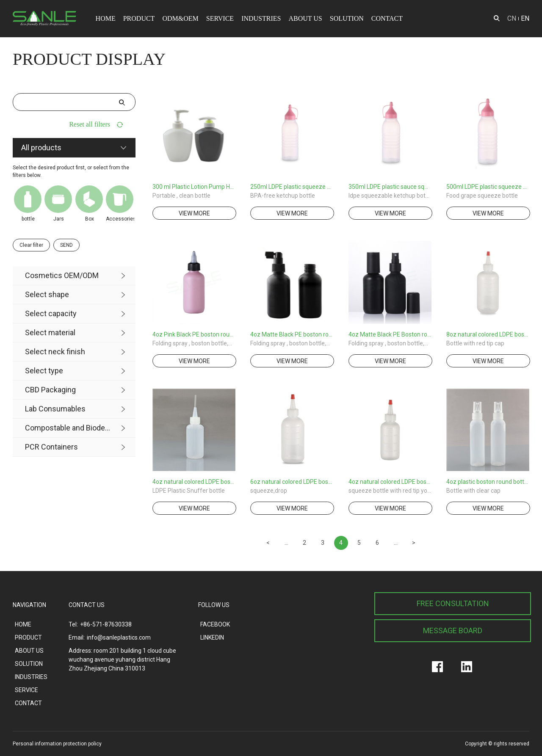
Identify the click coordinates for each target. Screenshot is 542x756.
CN (512, 18)
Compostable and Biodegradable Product (68, 428)
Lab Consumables (55, 409)
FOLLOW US (214, 605)
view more (194, 213)
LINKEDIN (212, 637)
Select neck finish (55, 352)
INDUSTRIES (261, 18)
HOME (106, 18)
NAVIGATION (29, 605)
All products (41, 148)
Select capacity (51, 313)
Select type (44, 371)
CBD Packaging (50, 390)
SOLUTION (347, 18)
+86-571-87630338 (106, 624)
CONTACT (387, 18)
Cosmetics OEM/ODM (62, 275)
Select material (50, 332)
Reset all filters (90, 124)
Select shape (47, 294)
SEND (66, 245)
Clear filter (31, 245)
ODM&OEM (180, 18)
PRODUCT (139, 18)
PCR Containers (51, 447)
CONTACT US (87, 605)
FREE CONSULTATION (453, 603)
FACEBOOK (215, 624)
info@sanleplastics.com (119, 637)
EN (525, 18)
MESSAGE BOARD (453, 630)
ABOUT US (305, 18)
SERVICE (220, 18)
